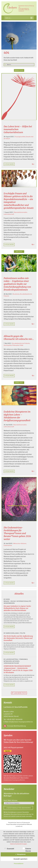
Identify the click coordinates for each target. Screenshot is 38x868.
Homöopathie (8, 345)
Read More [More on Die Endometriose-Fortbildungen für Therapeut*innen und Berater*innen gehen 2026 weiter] (10, 583)
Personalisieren (19, 864)
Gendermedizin (9, 603)
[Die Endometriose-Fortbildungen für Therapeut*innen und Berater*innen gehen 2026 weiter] (19, 499)
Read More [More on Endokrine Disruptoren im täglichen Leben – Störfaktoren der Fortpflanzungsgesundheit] (10, 471)
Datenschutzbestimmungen (18, 844)
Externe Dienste (27, 849)
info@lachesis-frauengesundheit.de (21, 722)
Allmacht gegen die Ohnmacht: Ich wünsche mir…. (19, 338)
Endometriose (8, 545)
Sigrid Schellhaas (12, 633)
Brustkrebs (16, 294)
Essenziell (9, 848)
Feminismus (23, 659)
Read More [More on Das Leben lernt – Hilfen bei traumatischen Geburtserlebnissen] (10, 164)
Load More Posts (20, 693)
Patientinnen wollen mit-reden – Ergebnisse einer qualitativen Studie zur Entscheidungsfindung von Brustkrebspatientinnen (17, 284)
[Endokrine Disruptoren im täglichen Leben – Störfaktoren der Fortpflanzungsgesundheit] (19, 395)
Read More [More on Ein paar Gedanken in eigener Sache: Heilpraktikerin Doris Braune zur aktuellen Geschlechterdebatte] (10, 626)
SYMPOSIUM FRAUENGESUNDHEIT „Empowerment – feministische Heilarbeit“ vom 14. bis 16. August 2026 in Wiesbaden (18, 669)
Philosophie (16, 345)
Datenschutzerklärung (24, 814)
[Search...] (19, 65)
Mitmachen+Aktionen (20, 543)
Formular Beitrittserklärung (17, 726)
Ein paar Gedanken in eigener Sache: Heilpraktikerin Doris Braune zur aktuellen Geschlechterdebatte (17, 608)
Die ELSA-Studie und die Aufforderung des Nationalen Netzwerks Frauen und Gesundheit (18, 638)
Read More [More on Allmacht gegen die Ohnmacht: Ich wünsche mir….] (10, 376)
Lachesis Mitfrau (12, 659)
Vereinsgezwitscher (11, 663)
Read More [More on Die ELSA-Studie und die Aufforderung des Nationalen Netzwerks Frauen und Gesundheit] (10, 653)
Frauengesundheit (20, 137)
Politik (21, 345)
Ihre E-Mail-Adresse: (11, 800)
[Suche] (5, 65)
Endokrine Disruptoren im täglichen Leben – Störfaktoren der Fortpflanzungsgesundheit (17, 416)
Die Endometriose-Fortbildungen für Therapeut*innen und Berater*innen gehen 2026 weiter (17, 533)
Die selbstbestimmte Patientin (21, 343)
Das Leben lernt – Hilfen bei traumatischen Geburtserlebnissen (18, 129)
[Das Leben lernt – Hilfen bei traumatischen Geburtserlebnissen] (19, 97)
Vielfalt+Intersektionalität (21, 601)
